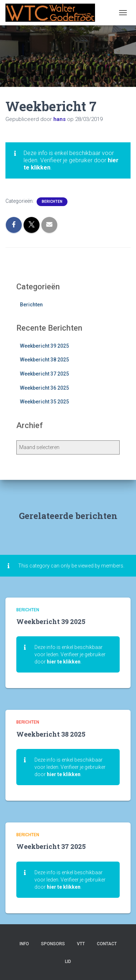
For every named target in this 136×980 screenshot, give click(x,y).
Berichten (52, 202)
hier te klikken (64, 662)
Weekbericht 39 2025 (44, 346)
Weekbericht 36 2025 (44, 388)
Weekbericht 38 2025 (44, 360)
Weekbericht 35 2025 (44, 402)
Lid (68, 962)
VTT (81, 944)
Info (24, 944)
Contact (107, 944)
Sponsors (53, 944)
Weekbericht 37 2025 (44, 374)
